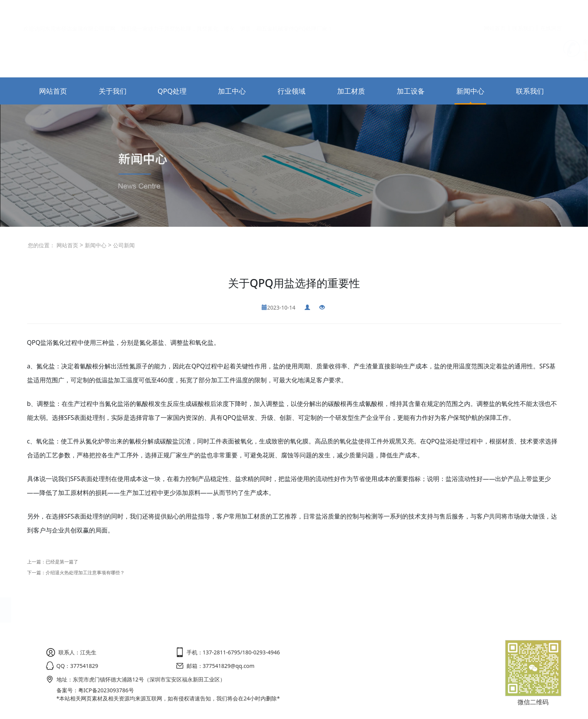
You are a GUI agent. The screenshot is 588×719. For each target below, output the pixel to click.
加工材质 (351, 91)
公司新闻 (123, 245)
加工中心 (232, 91)
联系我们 (523, 10)
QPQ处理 (172, 91)
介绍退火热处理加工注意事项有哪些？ (85, 573)
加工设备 (411, 91)
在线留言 (551, 10)
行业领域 (291, 91)
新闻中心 (470, 91)
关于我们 (113, 91)
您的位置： (41, 245)
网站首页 (495, 10)
